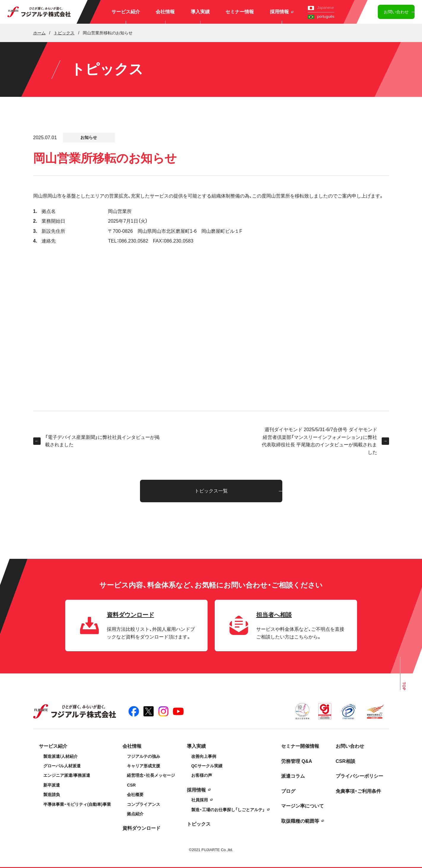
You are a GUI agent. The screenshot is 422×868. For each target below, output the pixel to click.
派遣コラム (293, 776)
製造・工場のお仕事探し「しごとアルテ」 (228, 810)
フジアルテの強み (144, 756)
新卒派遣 (52, 785)
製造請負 (52, 795)
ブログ (288, 791)
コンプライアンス (144, 804)
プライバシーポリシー (359, 776)
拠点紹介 (135, 814)
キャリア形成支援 (144, 766)
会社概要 (135, 795)
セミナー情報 (240, 12)
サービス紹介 (126, 12)
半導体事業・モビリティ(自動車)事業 (77, 804)
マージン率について (302, 806)
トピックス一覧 (211, 491)
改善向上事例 (204, 756)
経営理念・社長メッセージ (151, 775)
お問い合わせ (396, 12)
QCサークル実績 (207, 766)
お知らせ (89, 137)
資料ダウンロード (141, 828)
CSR (131, 785)
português (321, 16)
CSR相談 (345, 761)
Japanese (321, 8)
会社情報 (165, 12)
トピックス (199, 824)
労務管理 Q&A (297, 761)
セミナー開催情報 (300, 746)
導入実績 (200, 12)
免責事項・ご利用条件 (358, 791)
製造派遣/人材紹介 (60, 756)
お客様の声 (202, 775)
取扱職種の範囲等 (300, 821)
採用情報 (282, 12)
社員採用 (200, 800)
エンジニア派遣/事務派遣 (67, 775)
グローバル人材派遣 (62, 766)
